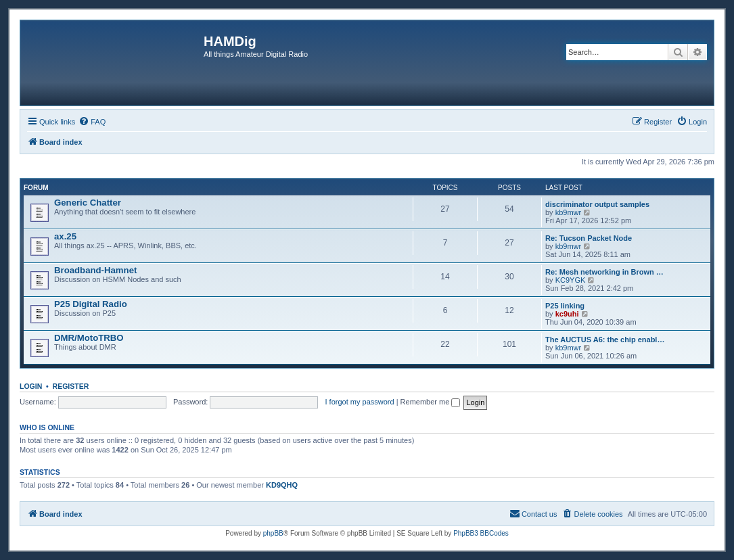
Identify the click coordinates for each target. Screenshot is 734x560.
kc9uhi (567, 314)
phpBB (273, 533)
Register (71, 386)
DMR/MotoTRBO (89, 338)
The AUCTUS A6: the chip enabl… (605, 340)
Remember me (431, 402)
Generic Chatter (88, 203)
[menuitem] (92, 122)
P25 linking (565, 306)
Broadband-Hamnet (95, 270)
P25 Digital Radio (91, 304)
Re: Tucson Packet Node (589, 238)
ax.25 (65, 236)
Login (31, 386)
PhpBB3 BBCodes (481, 533)
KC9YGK (571, 280)
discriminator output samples (597, 204)
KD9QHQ (282, 485)
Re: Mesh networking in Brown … (604, 272)
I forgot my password (360, 402)
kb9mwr (569, 212)
